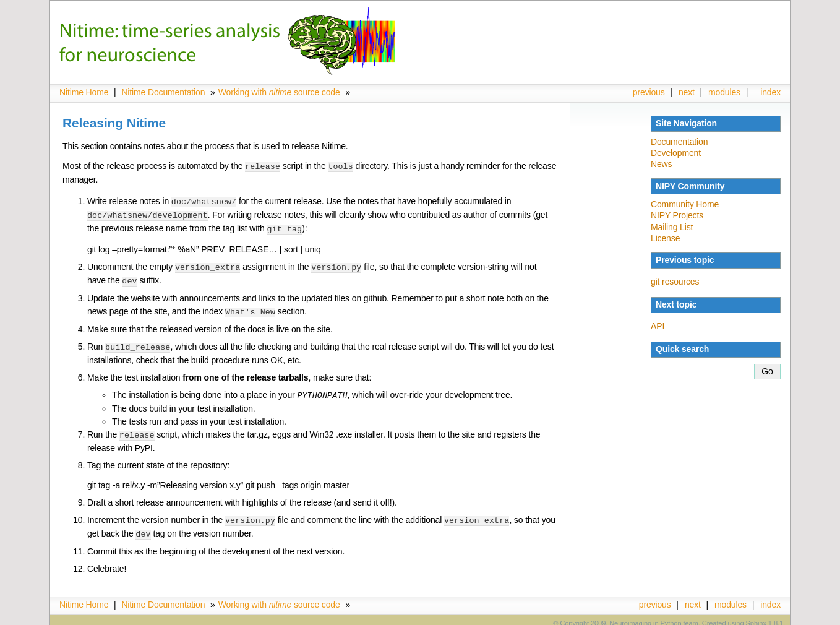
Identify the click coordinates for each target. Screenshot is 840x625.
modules (724, 92)
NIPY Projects (677, 215)
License (665, 238)
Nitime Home (84, 92)
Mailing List (672, 227)
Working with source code (279, 92)
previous (649, 92)
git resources (675, 282)
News (661, 164)
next (687, 92)
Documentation (679, 142)
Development (676, 153)
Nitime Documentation (163, 92)
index (770, 92)
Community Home (685, 204)
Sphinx (756, 616)
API (658, 326)
